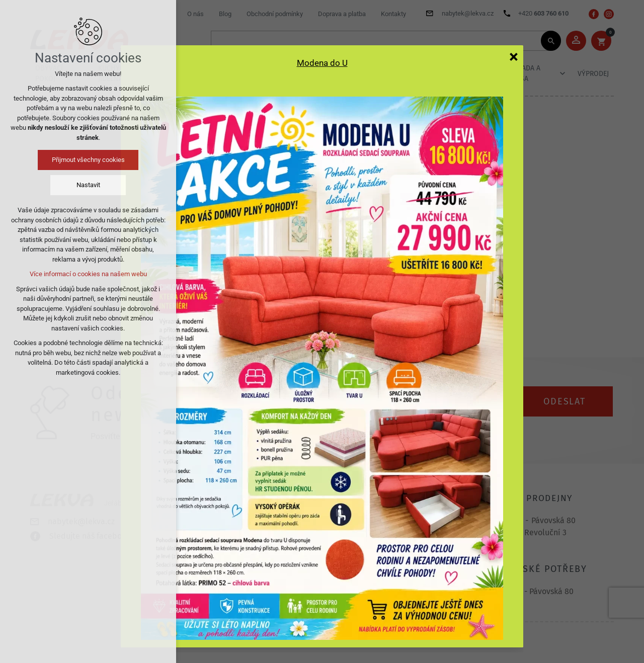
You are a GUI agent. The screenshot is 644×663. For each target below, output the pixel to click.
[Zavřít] (514, 56)
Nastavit (88, 185)
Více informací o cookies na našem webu (88, 274)
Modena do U (322, 63)
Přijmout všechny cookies (88, 160)
